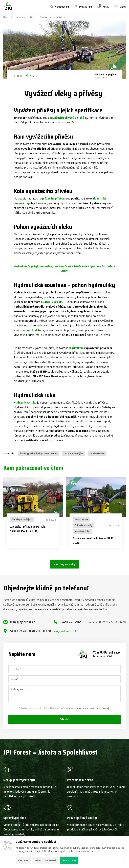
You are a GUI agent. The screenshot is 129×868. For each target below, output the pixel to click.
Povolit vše (69, 860)
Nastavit (23, 860)
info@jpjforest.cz (23, 625)
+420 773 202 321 (93, 625)
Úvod (6, 17)
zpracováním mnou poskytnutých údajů (90, 711)
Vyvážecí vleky (97, 454)
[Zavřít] (124, 860)
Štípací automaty (84, 525)
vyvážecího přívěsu (52, 198)
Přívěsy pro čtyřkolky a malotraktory (39, 454)
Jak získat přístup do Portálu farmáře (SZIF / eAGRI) (28, 529)
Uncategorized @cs (24, 17)
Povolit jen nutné (45, 860)
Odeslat (64, 723)
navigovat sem (62, 634)
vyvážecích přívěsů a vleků (67, 118)
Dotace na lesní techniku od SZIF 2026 (93, 541)
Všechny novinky (64, 565)
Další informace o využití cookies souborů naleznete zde (71, 851)
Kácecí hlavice (82, 519)
